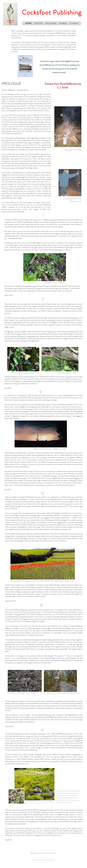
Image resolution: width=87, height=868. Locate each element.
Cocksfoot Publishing (52, 12)
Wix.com (52, 860)
